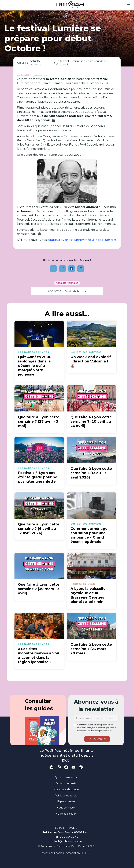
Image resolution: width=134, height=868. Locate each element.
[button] (129, 5)
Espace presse (66, 802)
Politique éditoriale (66, 796)
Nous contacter (66, 808)
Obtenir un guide (66, 784)
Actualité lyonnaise (36, 63)
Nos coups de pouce (66, 789)
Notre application (66, 814)
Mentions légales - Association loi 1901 (66, 853)
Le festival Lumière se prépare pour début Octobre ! (82, 63)
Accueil (21, 63)
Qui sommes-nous (66, 777)
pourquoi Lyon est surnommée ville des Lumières (82, 240)
